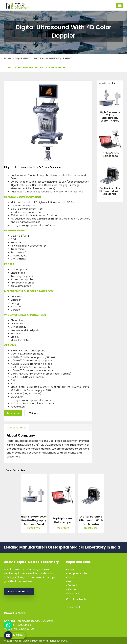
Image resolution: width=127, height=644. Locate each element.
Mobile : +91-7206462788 (19, 629)
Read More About (19, 592)
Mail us (13, 413)
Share (33, 413)
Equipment (23, 58)
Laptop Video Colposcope (110, 155)
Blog (69, 581)
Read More (34, 528)
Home (8, 58)
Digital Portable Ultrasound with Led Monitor (110, 191)
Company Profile (16, 428)
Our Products (74, 577)
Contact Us (73, 585)
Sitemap (72, 589)
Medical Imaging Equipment (53, 58)
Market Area (74, 593)
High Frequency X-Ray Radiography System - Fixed (110, 117)
